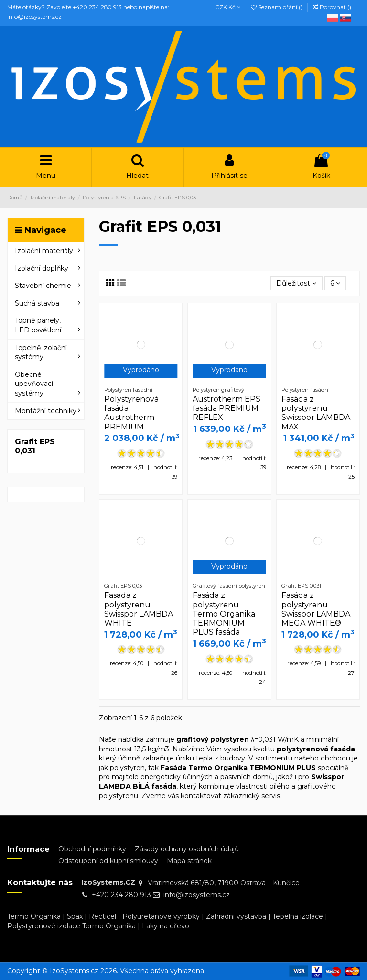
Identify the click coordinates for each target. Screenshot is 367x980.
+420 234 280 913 (121, 895)
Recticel (103, 916)
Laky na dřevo (166, 926)
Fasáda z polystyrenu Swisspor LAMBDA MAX (316, 413)
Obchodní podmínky (92, 849)
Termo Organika (34, 916)
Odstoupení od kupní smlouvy (108, 861)
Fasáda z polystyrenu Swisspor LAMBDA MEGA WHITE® (316, 609)
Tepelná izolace (298, 916)
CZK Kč (228, 7)
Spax (75, 916)
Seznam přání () (277, 7)
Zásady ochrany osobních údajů (187, 849)
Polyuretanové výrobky (161, 916)
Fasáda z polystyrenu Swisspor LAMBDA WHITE (139, 609)
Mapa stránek (189, 861)
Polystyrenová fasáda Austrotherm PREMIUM (131, 413)
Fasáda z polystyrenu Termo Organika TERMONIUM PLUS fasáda (224, 614)
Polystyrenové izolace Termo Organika (71, 926)
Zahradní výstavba (236, 916)
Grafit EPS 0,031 (35, 446)
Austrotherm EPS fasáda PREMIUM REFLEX (227, 408)
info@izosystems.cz (197, 895)
